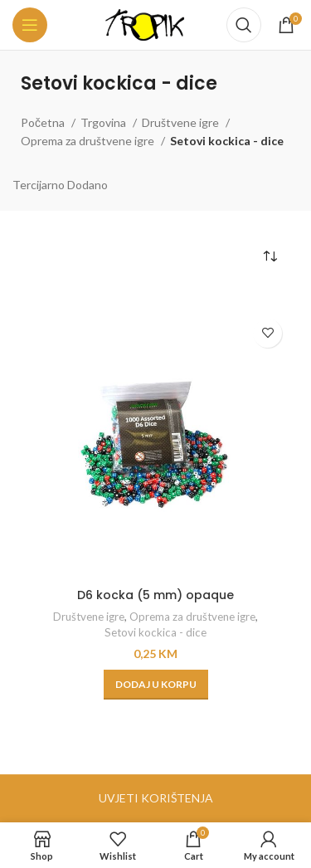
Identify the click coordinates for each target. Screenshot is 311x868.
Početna (44, 122)
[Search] (244, 25)
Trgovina (104, 122)
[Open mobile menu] (30, 25)
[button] (156, 685)
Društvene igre (182, 122)
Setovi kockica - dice (155, 632)
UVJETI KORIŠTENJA (156, 798)
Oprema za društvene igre (89, 141)
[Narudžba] (270, 256)
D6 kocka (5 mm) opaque (155, 595)
